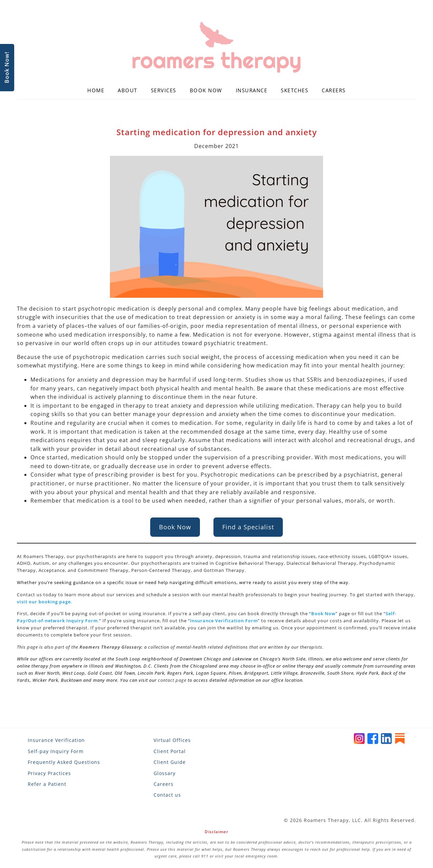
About (128, 90)
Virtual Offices (172, 740)
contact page (172, 680)
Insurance (252, 90)
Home (96, 90)
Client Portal (170, 751)
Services (164, 90)
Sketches (294, 90)
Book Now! (7, 68)
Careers (334, 90)
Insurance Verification (56, 740)
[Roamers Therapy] (216, 47)
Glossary (165, 773)
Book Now (206, 90)
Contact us (167, 795)
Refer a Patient (47, 784)
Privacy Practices (49, 773)
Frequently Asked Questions (64, 762)
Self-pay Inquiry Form (56, 751)
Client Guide (170, 762)
